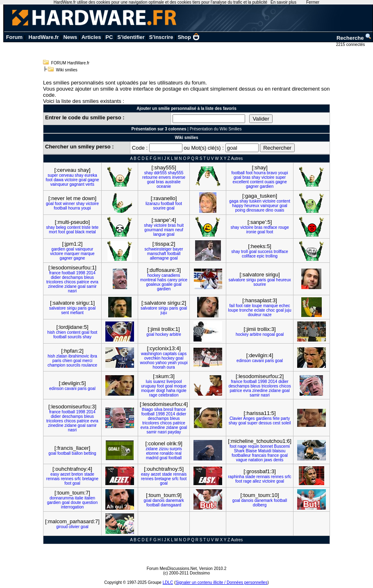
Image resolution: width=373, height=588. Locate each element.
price (183, 280)
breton (77, 474)
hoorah (159, 367)
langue (159, 234)
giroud (62, 527)
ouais (269, 182)
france (55, 273)
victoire (71, 180)
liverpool (174, 382)
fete (276, 418)
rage (153, 395)
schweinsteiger (158, 249)
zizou (164, 449)
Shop (189, 37)
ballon (77, 453)
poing (240, 210)
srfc (78, 479)
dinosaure (255, 210)
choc (270, 310)
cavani (258, 361)
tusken (255, 201)
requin (254, 446)
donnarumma (62, 498)
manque (271, 306)
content (257, 182)
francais (259, 455)
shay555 (176, 173)
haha (171, 391)
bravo (272, 173)
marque (88, 254)
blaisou (279, 451)
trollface (281, 252)
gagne (93, 180)
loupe (257, 306)
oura (171, 367)
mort (53, 232)
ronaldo (167, 453)
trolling (272, 256)
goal (83, 180)
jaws (268, 460)
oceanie (164, 186)
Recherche (354, 38)
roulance (89, 365)
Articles (91, 37)
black (80, 232)
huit (180, 225)
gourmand (154, 230)
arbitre (175, 334)
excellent (240, 182)
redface (270, 227)
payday (174, 432)
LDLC (168, 582)
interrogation (73, 507)
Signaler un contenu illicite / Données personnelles (221, 582)
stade (89, 474)
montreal (148, 280)
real (178, 453)
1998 (81, 273)
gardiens (264, 418)
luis (149, 382)
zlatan (62, 356)
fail (232, 306)
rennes (67, 479)
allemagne (159, 258)
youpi (283, 173)
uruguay (148, 386)
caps (182, 354)
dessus (265, 423)
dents (278, 460)
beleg (61, 227)
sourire (159, 208)
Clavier (236, 418)
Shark (239, 451)
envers (165, 177)
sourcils (75, 337)
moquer (148, 391)
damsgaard (171, 505)
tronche (246, 310)
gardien (267, 186)
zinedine (56, 286)
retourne (150, 177)
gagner (252, 186)
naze (267, 315)
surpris (176, 449)
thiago (147, 409)
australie (173, 182)
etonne (152, 453)
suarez (159, 382)
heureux (252, 206)
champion (56, 365)
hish (51, 332)
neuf (179, 230)
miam (169, 230)
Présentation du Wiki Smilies (216, 129)
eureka (91, 175)
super (53, 175)
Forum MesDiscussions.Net (172, 569)
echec (285, 306)
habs (162, 280)
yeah (172, 363)
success (265, 252)
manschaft (157, 254)
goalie (167, 284)
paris (262, 280)
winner (69, 204)
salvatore (237, 280)
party (285, 418)
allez (257, 481)
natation (256, 460)
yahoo (161, 363)
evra (94, 282)
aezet (65, 474)
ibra (94, 356)
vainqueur (59, 184)
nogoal (268, 334)
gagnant (77, 184)
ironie (251, 232)
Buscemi (282, 446)
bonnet (267, 446)
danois (158, 500)
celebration (169, 395)
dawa (59, 180)
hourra (260, 173)
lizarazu (152, 204)
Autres (237, 158)
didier (56, 277)
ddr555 (160, 173)
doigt (161, 391)
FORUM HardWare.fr (71, 63)
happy (238, 206)
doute (76, 503)
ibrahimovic (79, 356)
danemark (175, 500)
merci (87, 361)
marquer (72, 254)
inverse (179, 177)
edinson (244, 361)
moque (180, 386)
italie (79, 498)
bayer (178, 249)
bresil (168, 409)
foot (49, 180)
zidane (70, 286)
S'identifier (131, 37)
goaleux (153, 284)
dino (270, 210)
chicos (70, 282)
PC (109, 37)
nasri (73, 291)
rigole (181, 391)
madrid (152, 458)
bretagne (90, 479)
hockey (154, 275)
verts (90, 184)
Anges (249, 418)
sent (65, 313)
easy (55, 474)
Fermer (313, 2)
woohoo (147, 363)
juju (164, 313)
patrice (83, 282)
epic (261, 256)
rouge (284, 227)
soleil (286, 423)
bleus (89, 277)
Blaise (251, 451)
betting (90, 453)
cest (277, 423)
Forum (14, 37)
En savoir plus (283, 2)
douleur (255, 315)
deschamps (72, 277)
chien (61, 332)
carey (172, 280)
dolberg (260, 505)
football (238, 173)
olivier (74, 527)
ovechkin (152, 358)
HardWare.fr (44, 37)
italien (90, 498)
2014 (91, 273)
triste (86, 227)
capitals (170, 354)
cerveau (66, 175)
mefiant (77, 313)
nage (242, 446)
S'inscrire (161, 37)
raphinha (236, 477)
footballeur (241, 455)
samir (91, 286)
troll (244, 252)
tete (95, 227)
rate (247, 306)
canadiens (171, 275)
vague (242, 460)
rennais (53, 479)
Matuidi (265, 451)
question (90, 503)
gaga (234, 201)
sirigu (251, 280)
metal (91, 232)
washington (151, 354)
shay (79, 175)
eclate (260, 310)
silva (158, 409)
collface (249, 256)
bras (160, 182)
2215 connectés (351, 44)
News (70, 37)
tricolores (55, 282)
